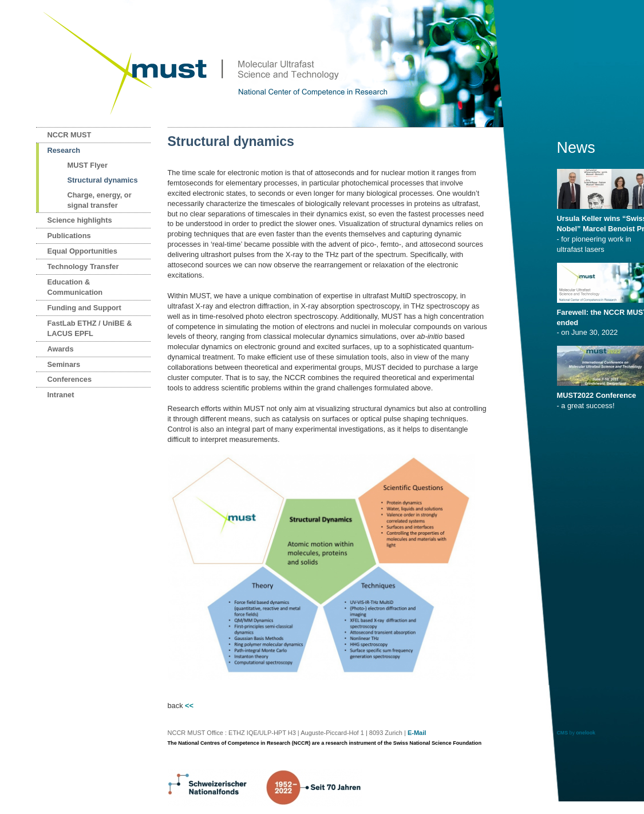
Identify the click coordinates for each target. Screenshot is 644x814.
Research (64, 150)
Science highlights (80, 220)
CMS (563, 733)
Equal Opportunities (82, 251)
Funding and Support (84, 308)
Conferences (70, 379)
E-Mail (417, 733)
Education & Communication (75, 287)
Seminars (64, 364)
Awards (61, 349)
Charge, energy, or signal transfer (100, 200)
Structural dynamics (103, 180)
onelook (586, 733)
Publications (69, 236)
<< (189, 706)
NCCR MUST (70, 135)
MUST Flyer (88, 165)
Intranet (61, 395)
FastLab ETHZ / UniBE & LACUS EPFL (90, 328)
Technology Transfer (83, 266)
